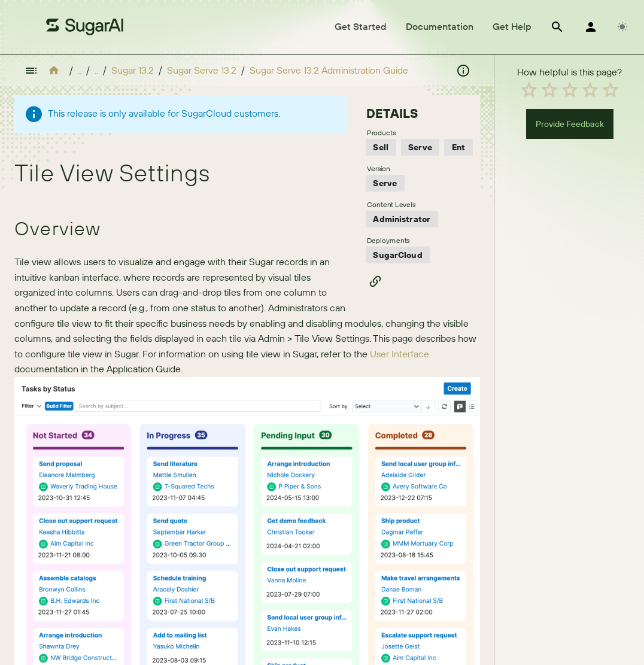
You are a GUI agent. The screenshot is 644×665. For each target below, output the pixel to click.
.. (80, 70)
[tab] (361, 27)
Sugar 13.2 (133, 70)
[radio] (529, 90)
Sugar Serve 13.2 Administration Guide (329, 70)
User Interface (400, 354)
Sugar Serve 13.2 (202, 70)
